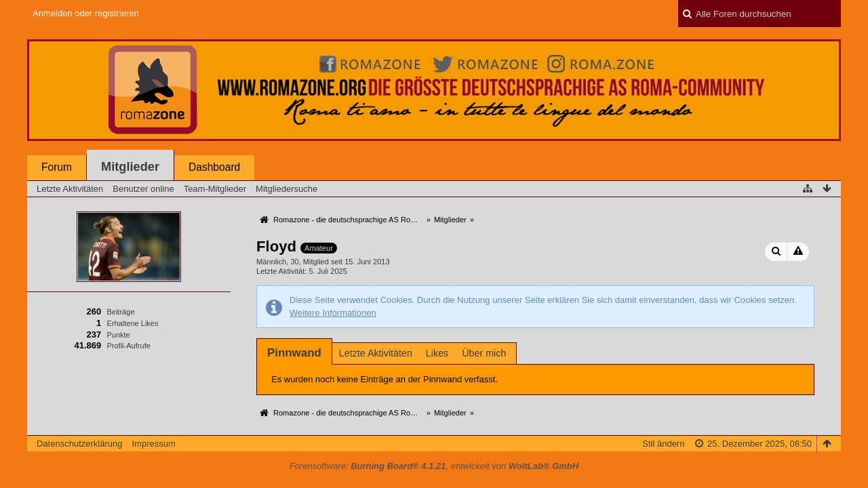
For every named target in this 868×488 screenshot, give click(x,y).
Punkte (118, 335)
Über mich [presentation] (484, 353)
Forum (57, 167)
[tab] (294, 353)
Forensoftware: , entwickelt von (434, 466)
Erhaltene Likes (132, 323)
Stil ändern (663, 444)
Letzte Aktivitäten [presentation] (376, 353)
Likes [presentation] (437, 353)
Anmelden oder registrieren (86, 13)
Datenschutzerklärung (79, 444)
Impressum (153, 444)
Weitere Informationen (333, 313)
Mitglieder (130, 167)
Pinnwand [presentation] (294, 353)
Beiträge (120, 312)
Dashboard (214, 167)
